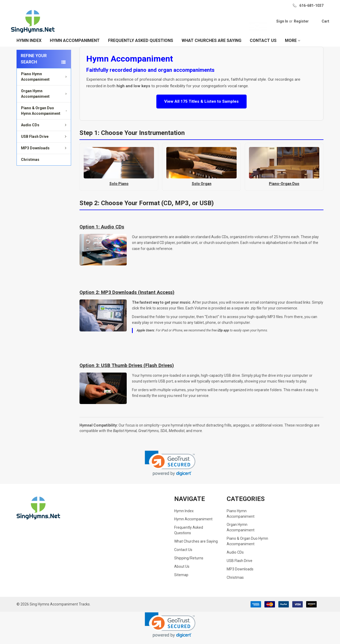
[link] (170, 469)
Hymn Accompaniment (75, 46)
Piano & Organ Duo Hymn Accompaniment (45, 116)
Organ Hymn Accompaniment (45, 99)
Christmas (30, 165)
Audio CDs (44, 131)
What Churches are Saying (211, 46)
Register (296, 24)
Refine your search (34, 65)
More (293, 46)
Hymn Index (29, 46)
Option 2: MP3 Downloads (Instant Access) (127, 298)
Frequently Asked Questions (141, 46)
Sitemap (181, 581)
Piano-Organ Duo (284, 189)
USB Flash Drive (44, 142)
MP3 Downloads (44, 154)
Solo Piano (119, 189)
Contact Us (263, 46)
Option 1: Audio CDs (102, 233)
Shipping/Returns (189, 564)
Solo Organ (202, 189)
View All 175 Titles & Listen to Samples (201, 107)
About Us (182, 572)
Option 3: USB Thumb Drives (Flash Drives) (127, 371)
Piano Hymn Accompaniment (45, 82)
